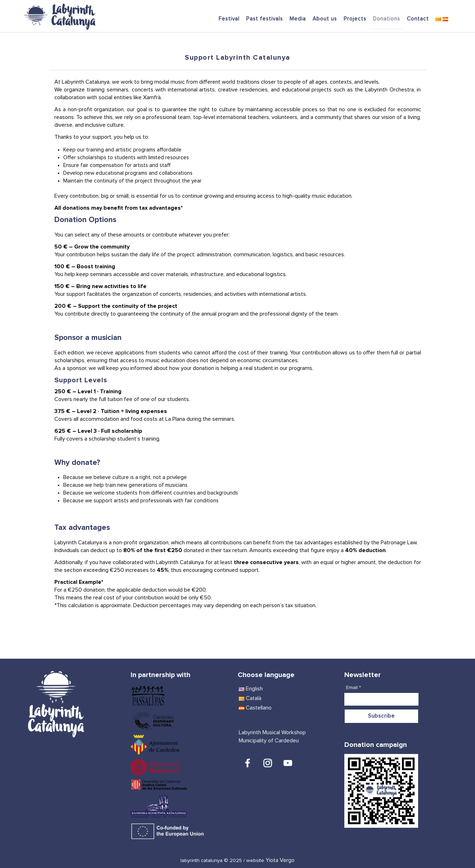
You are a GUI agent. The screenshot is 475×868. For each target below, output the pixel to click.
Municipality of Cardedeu (269, 741)
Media (298, 19)
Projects (355, 19)
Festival (229, 19)
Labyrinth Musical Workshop (272, 732)
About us (325, 19)
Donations (387, 19)
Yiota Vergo (280, 860)
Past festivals (265, 19)
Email (354, 688)
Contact (418, 19)
